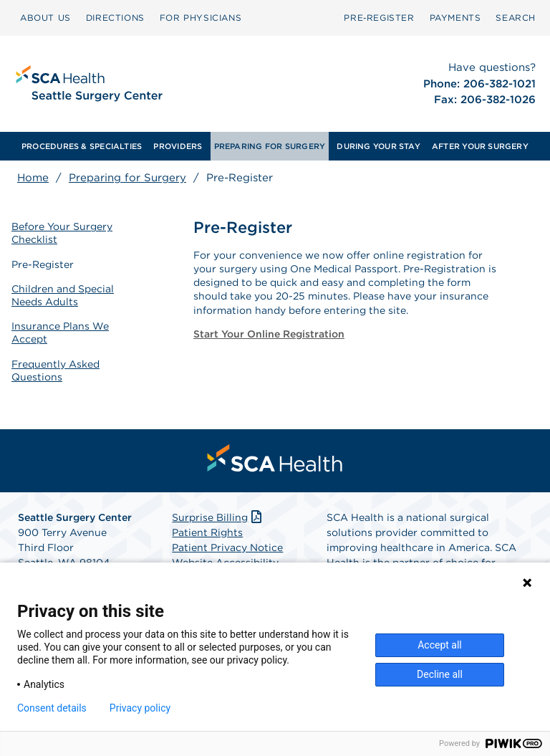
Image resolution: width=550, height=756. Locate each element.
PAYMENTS (455, 18)
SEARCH (516, 18)
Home (33, 178)
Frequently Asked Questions (56, 370)
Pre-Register (43, 264)
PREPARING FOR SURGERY (270, 146)
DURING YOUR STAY (378, 146)
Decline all (440, 674)
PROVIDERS (178, 146)
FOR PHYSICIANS (201, 18)
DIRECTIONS (115, 18)
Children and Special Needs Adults (63, 295)
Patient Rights (207, 532)
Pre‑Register (379, 18)
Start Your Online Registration (269, 334)
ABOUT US (45, 18)
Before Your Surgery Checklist (62, 233)
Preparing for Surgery (127, 178)
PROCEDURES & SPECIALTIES (82, 146)
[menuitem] (45, 18)
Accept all (440, 645)
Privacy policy (140, 708)
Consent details (52, 708)
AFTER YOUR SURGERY (480, 146)
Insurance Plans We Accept (60, 332)
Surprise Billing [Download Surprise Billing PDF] (218, 517)
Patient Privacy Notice (227, 547)
